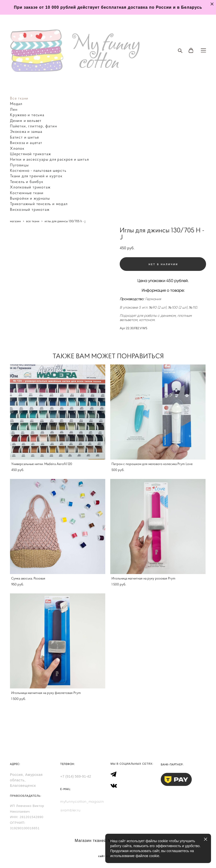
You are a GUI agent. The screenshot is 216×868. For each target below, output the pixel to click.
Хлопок (17, 148)
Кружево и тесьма (27, 115)
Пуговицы (19, 165)
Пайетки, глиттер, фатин (33, 126)
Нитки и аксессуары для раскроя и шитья (49, 159)
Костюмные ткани (27, 193)
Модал (16, 104)
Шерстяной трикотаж (30, 154)
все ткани (33, 221)
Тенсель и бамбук (27, 181)
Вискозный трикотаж (30, 209)
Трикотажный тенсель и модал (39, 204)
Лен (14, 109)
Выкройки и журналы (30, 198)
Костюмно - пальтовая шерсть (38, 170)
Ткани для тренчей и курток (36, 176)
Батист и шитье (25, 137)
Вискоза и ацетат (26, 143)
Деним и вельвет (26, 120)
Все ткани (19, 98)
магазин (15, 221)
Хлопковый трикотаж (30, 187)
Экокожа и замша (26, 131)
